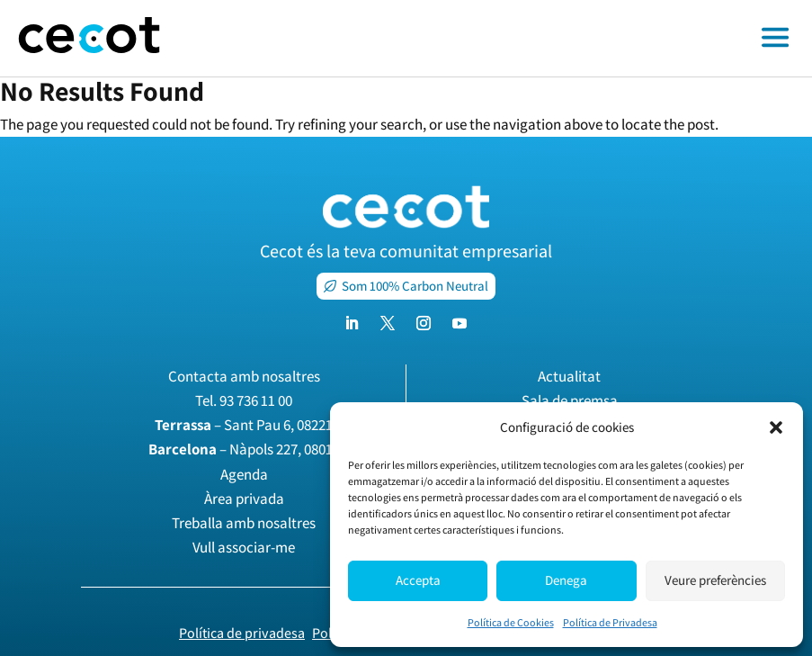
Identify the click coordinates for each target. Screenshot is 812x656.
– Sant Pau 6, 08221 (244, 425)
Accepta (418, 580)
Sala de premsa (570, 400)
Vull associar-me (244, 547)
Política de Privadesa (610, 622)
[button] (776, 427)
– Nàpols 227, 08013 (244, 449)
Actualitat (569, 376)
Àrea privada (244, 499)
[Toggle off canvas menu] (495, 39)
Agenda (244, 474)
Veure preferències (715, 580)
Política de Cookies (511, 622)
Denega (566, 580)
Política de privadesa (242, 633)
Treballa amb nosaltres (244, 523)
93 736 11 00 (256, 400)
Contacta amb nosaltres (244, 376)
